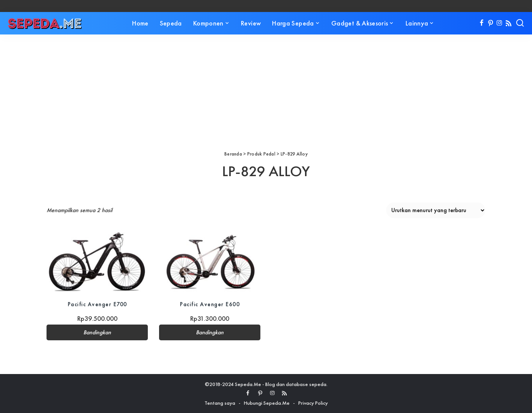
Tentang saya (220, 403)
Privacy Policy (313, 403)
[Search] (520, 23)
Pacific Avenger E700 (97, 304)
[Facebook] (482, 23)
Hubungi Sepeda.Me (267, 403)
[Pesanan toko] (436, 210)
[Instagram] (500, 23)
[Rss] (509, 23)
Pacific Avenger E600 (210, 304)
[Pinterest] (491, 23)
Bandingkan (97, 332)
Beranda (233, 154)
